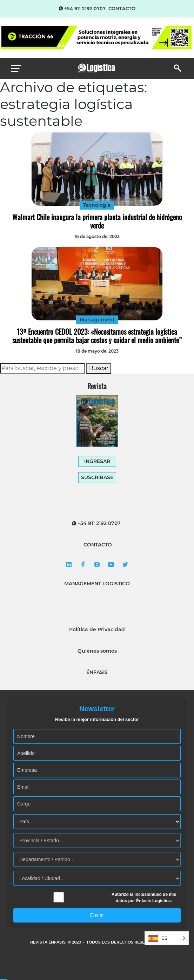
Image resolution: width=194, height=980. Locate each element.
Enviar (97, 915)
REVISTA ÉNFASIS (48, 942)
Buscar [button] (99, 368)
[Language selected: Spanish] (167, 938)
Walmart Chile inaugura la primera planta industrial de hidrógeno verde (97, 221)
